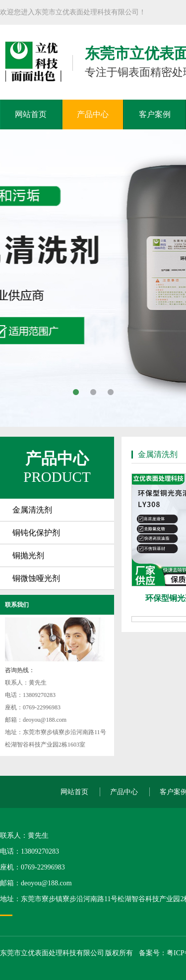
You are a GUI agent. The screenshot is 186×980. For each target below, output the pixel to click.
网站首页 (31, 114)
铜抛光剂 (28, 555)
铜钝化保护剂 (36, 533)
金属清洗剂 (32, 510)
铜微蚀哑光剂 (36, 578)
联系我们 (17, 605)
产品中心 (93, 114)
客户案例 (155, 114)
